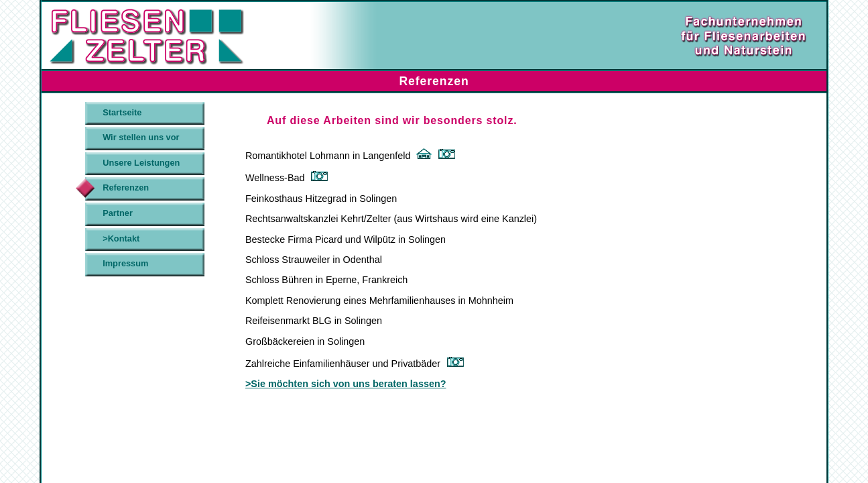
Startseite (122, 112)
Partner (118, 213)
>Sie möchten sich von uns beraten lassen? (346, 384)
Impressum (125, 263)
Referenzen (126, 187)
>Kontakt (121, 238)
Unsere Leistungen (141, 163)
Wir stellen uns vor (141, 137)
